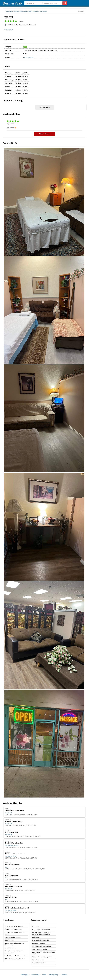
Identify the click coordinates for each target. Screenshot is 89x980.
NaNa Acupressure (12, 875)
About (44, 975)
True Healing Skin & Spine (15, 810)
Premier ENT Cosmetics (14, 886)
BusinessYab (12, 3)
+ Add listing (35, 975)
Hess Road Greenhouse (39, 943)
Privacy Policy (54, 975)
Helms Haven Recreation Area (15, 959)
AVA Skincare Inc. (12, 832)
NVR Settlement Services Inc (40, 940)
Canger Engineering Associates (41, 929)
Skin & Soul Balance (12, 865)
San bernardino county (26, 11)
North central (43, 11)
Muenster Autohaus (13, 937)
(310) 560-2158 (9, 30)
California (16, 11)
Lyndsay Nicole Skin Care (14, 843)
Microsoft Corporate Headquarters (42, 957)
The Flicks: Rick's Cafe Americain (42, 946)
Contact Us (65, 975)
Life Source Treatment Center (16, 854)
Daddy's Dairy (36, 937)
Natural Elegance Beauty (14, 821)
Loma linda (36, 11)
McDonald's (36, 926)
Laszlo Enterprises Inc (15, 956)
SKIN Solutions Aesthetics (14, 926)
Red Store (9, 940)
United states (9, 11)
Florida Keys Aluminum (13, 929)
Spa (25, 47)
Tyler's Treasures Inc (38, 960)
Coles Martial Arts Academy (40, 949)
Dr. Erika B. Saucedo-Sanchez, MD (17, 908)
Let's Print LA (10, 948)
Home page (25, 975)
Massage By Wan (11, 897)
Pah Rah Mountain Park (39, 963)
